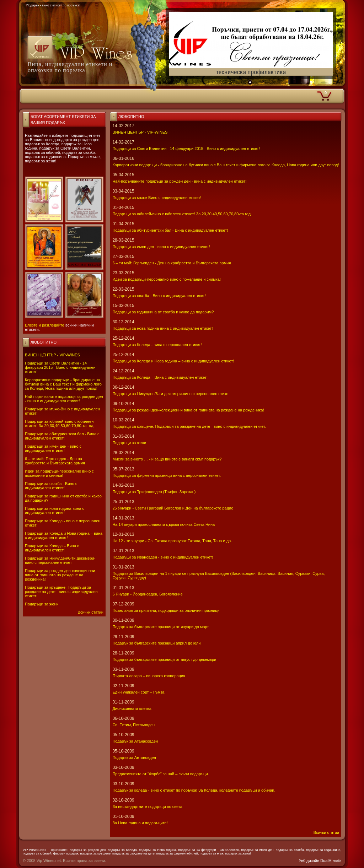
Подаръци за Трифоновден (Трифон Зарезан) (154, 492)
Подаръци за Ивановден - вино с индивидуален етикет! (163, 557)
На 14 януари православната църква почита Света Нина (164, 524)
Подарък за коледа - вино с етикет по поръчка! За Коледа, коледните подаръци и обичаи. (194, 790)
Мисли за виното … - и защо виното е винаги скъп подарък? (167, 459)
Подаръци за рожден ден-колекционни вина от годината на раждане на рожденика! (60, 575)
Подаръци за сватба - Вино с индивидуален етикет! (51, 486)
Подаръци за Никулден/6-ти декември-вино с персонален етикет (60, 560)
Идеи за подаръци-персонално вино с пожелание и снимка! (59, 473)
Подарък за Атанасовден (135, 741)
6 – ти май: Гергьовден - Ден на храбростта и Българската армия (55, 461)
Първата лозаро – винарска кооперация (149, 676)
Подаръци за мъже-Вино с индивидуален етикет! (157, 198)
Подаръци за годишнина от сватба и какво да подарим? (163, 312)
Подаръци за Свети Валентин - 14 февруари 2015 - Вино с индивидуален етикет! (60, 367)
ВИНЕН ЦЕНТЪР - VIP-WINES (52, 355)
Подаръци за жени (42, 604)
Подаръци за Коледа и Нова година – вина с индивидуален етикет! (64, 535)
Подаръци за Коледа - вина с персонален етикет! (157, 345)
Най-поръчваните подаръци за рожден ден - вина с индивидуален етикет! (64, 399)
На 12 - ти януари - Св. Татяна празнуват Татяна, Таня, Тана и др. (172, 541)
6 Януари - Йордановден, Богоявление (147, 594)
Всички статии (91, 612)
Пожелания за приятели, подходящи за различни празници (166, 610)
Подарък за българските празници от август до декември (164, 659)
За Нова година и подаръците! (140, 823)
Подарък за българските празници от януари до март (160, 627)
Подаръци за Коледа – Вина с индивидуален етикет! (52, 548)
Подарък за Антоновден (134, 758)
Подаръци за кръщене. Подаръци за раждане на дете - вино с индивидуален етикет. (61, 592)
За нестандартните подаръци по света (147, 807)
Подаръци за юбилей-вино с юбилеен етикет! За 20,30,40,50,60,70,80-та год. (60, 424)
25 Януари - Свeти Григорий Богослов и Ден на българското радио (173, 508)
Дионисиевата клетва (132, 708)
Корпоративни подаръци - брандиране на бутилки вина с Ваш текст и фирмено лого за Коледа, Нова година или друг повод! (63, 384)
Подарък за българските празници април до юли (156, 643)
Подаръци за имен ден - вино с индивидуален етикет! (53, 448)
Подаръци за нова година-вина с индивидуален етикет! (55, 511)
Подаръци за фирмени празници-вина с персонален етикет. (167, 475)
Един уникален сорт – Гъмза (138, 692)
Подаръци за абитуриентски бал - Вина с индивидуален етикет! (62, 436)
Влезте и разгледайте (45, 325)
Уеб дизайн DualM (320, 861)
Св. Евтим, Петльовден (133, 725)
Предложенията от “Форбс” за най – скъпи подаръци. (160, 774)
